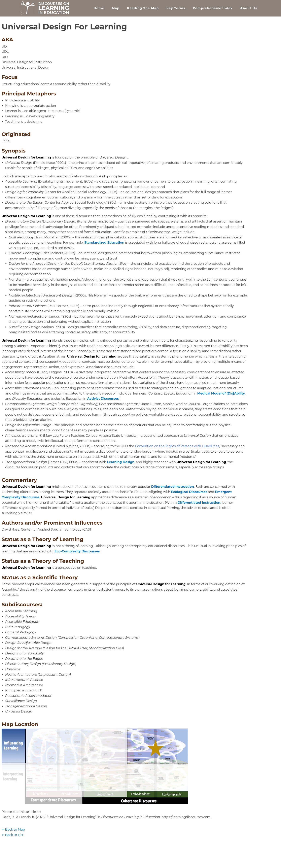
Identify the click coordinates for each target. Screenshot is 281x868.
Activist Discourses (103, 399)
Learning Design (121, 462)
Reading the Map (143, 8)
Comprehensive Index (213, 8)
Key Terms (176, 8)
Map (116, 8)
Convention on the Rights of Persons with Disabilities (177, 446)
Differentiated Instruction (173, 487)
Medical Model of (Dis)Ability (221, 393)
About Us (249, 8)
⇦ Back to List (13, 835)
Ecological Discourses (189, 492)
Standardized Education (104, 243)
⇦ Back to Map (13, 830)
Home (99, 8)
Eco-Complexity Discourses (77, 551)
